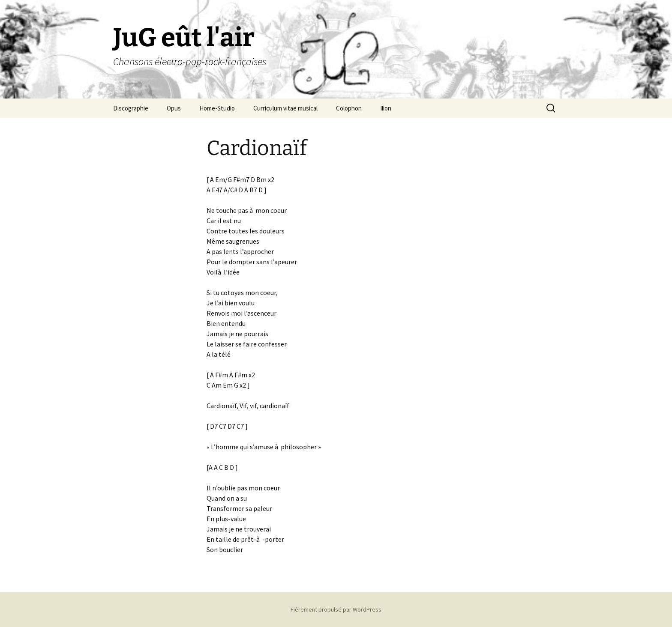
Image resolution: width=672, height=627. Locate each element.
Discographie (131, 108)
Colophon (349, 108)
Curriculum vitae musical (285, 108)
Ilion (386, 108)
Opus (174, 108)
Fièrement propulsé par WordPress (336, 609)
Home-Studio (217, 108)
